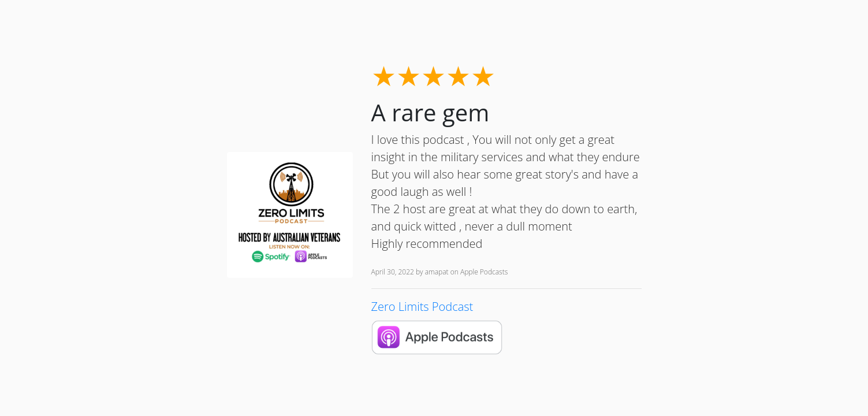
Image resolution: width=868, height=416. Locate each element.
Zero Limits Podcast (422, 307)
